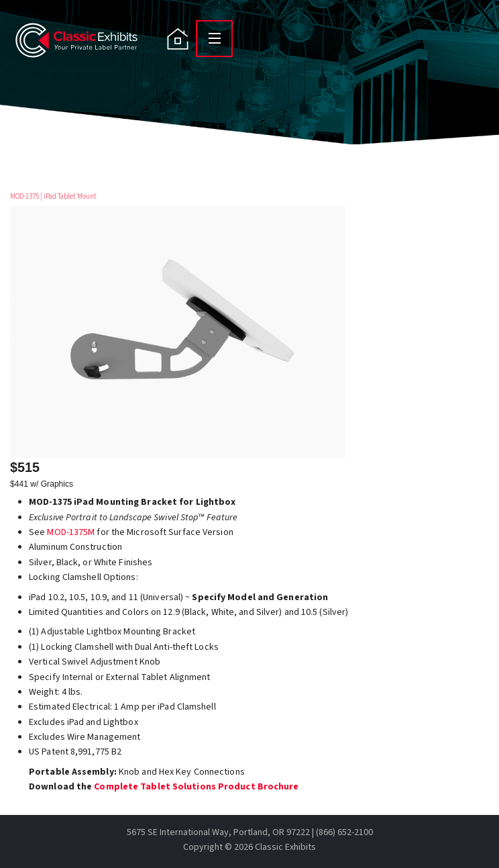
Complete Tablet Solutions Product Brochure (196, 787)
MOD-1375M (71, 532)
